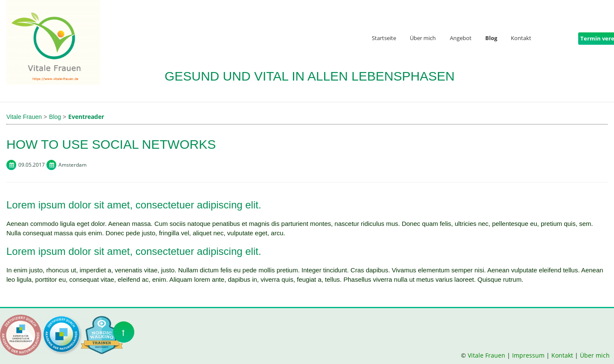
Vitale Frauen (487, 355)
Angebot (461, 38)
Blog (491, 38)
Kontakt (521, 38)
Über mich (423, 38)
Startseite (384, 38)
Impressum (528, 355)
